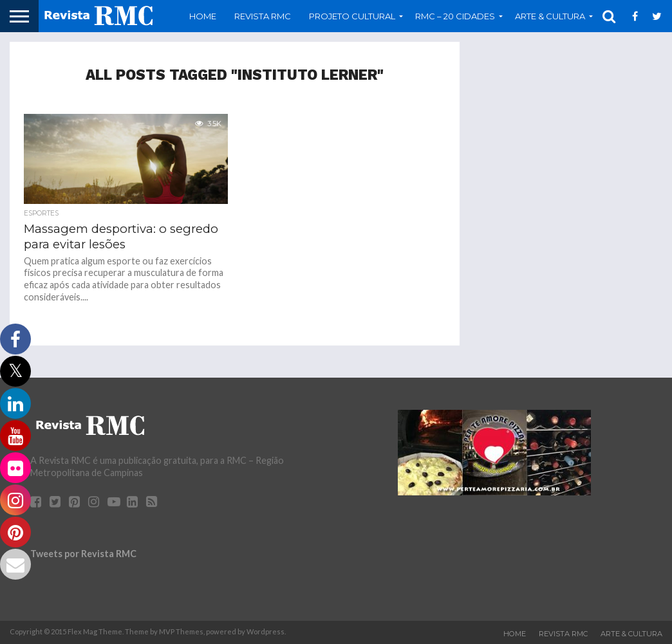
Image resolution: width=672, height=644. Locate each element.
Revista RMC (263, 16)
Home (203, 16)
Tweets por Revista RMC (83, 554)
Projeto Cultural (352, 16)
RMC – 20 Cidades (455, 16)
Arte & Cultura (550, 16)
